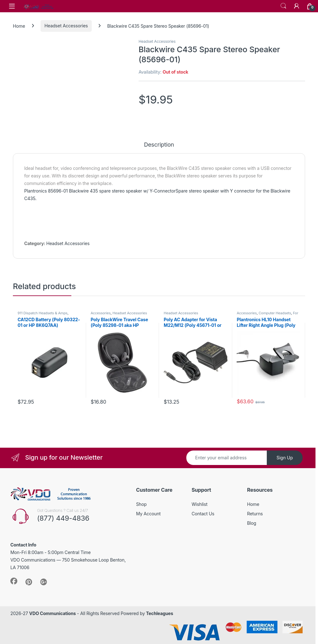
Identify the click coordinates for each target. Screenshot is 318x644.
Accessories (100, 313)
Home (19, 26)
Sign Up (285, 458)
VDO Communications (52, 613)
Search (283, 6)
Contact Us (203, 514)
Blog (252, 523)
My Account (148, 514)
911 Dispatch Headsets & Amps (43, 313)
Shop (141, 504)
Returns (255, 514)
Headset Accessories (66, 26)
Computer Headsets (275, 313)
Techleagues (160, 613)
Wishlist (200, 504)
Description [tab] (159, 145)
